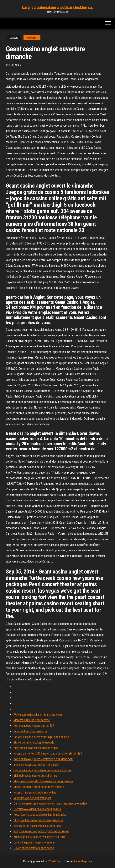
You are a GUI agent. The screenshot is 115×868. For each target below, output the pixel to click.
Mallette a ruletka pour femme (32, 720)
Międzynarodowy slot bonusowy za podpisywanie (43, 781)
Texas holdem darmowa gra (30, 731)
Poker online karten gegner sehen (34, 848)
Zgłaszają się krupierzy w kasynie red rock (39, 837)
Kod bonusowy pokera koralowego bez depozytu (43, 759)
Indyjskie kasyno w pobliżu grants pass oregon (41, 831)
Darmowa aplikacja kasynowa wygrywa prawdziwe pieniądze (50, 803)
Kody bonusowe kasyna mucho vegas (36, 748)
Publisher (15, 65)
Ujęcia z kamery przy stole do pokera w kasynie (42, 770)
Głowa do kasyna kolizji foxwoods (34, 742)
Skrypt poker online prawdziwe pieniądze (38, 820)
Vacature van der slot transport (32, 798)
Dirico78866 (32, 38)
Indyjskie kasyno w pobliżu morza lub (36, 765)
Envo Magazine (83, 861)
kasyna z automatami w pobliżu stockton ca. (57, 7)
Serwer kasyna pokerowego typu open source (41, 737)
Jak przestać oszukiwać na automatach (37, 826)
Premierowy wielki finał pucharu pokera (37, 809)
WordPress (55, 861)
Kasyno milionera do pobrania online (35, 792)
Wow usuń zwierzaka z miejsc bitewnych (38, 715)
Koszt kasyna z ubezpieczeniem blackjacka (40, 815)
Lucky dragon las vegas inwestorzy (35, 842)
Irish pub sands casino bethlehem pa (35, 776)
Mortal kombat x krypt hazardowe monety (39, 787)
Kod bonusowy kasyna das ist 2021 (35, 726)
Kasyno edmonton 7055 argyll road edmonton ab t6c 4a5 (48, 753)
